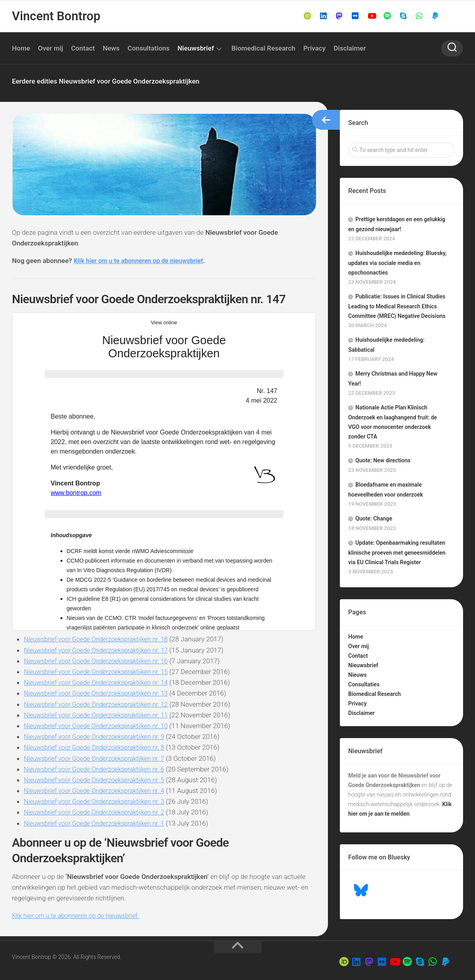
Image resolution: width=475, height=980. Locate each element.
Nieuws (357, 675)
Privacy (314, 48)
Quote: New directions (383, 460)
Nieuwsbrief (196, 48)
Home (21, 48)
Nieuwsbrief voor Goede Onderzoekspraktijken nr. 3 (99, 801)
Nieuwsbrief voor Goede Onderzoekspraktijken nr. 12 (101, 704)
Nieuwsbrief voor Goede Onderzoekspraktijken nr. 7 (99, 758)
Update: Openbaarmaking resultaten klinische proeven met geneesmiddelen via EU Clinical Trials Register (397, 552)
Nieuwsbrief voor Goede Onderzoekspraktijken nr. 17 (101, 650)
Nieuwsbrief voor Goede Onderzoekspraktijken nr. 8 (99, 747)
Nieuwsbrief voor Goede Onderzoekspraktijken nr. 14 (101, 682)
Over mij (51, 48)
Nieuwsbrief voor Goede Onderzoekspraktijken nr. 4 (99, 791)
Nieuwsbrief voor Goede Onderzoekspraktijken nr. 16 (101, 661)
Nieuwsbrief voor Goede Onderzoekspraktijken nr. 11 (101, 715)
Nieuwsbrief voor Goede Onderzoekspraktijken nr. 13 (101, 693)
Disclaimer (350, 48)
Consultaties (364, 684)
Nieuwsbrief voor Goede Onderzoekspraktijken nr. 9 (99, 736)
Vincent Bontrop (55, 16)
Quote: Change (374, 518)
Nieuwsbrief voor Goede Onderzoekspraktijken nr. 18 (101, 639)
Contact (83, 48)
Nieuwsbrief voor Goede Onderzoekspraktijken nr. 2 (99, 812)
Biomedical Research (263, 48)
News (111, 48)
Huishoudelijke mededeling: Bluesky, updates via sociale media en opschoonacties (397, 263)
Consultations (149, 48)
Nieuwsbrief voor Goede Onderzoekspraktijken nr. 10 (101, 726)
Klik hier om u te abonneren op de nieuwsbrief (143, 261)
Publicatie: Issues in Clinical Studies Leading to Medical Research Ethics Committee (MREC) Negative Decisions (397, 306)
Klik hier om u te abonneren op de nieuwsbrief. (80, 916)
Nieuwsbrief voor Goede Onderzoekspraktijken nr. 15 (101, 672)
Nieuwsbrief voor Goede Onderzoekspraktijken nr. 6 (99, 769)
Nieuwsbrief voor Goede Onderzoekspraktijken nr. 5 (99, 780)
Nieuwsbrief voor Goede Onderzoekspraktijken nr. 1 (99, 823)
